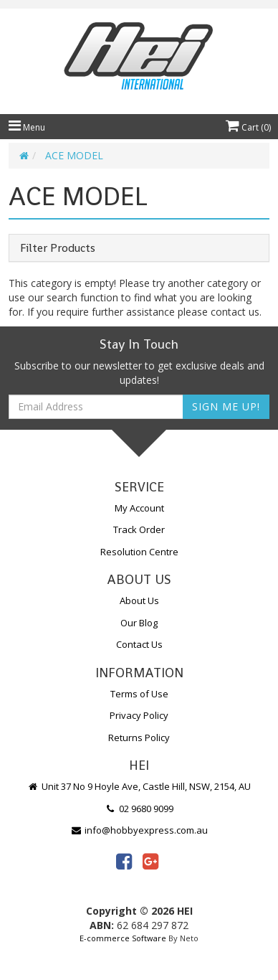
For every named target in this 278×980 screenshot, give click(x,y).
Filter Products (58, 248)
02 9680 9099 (139, 809)
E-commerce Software (123, 938)
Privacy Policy (139, 715)
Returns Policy (139, 738)
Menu (27, 127)
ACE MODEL (74, 155)
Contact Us (139, 644)
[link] (124, 861)
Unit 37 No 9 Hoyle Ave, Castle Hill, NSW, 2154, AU (139, 786)
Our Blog (139, 623)
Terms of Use (139, 694)
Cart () (248, 127)
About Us (139, 600)
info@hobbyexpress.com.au (139, 830)
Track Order (139, 529)
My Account (139, 508)
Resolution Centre (139, 552)
